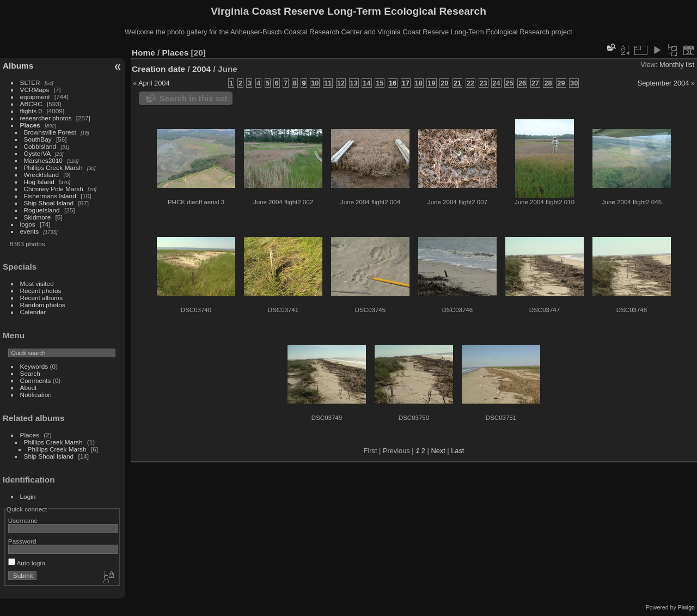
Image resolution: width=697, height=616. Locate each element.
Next (438, 451)
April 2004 (154, 83)
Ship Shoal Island (49, 203)
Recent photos (41, 291)
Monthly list (677, 65)
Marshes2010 (43, 160)
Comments (36, 380)
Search (30, 373)
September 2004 (664, 83)
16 (393, 83)
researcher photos (46, 118)
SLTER (30, 83)
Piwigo (686, 607)
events (30, 231)
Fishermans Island (50, 196)
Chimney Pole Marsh (54, 189)
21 (457, 83)
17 (406, 83)
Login (28, 496)
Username (23, 520)
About (29, 388)
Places (30, 125)
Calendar (33, 312)
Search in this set (193, 98)
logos (28, 224)
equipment (35, 97)
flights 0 (31, 111)
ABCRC (31, 104)
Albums (18, 66)
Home (143, 53)
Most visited (37, 283)
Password (22, 541)
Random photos (43, 305)
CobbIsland (40, 146)
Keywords (34, 366)
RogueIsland (42, 210)
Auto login (27, 563)
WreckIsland (42, 175)
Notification (36, 395)
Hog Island (39, 182)
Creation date (158, 69)
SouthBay (38, 139)
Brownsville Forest (50, 132)
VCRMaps (35, 90)
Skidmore (38, 217)
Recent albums (41, 298)
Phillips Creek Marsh (53, 167)
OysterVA (37, 153)
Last (457, 451)
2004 (201, 69)
